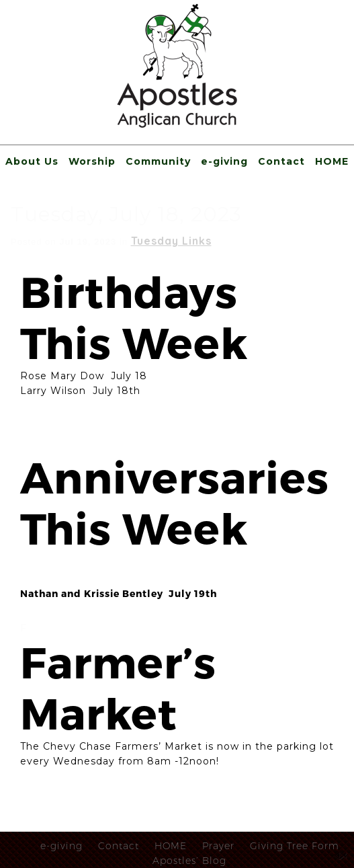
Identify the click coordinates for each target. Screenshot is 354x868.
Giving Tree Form (295, 846)
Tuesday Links (171, 241)
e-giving (224, 161)
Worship (92, 161)
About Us (32, 161)
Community (158, 161)
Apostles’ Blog (189, 861)
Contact (281, 161)
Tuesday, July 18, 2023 (126, 214)
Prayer (218, 846)
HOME (332, 161)
